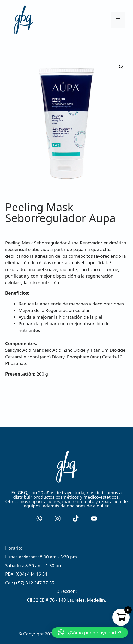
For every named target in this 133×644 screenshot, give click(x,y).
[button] (90, 633)
